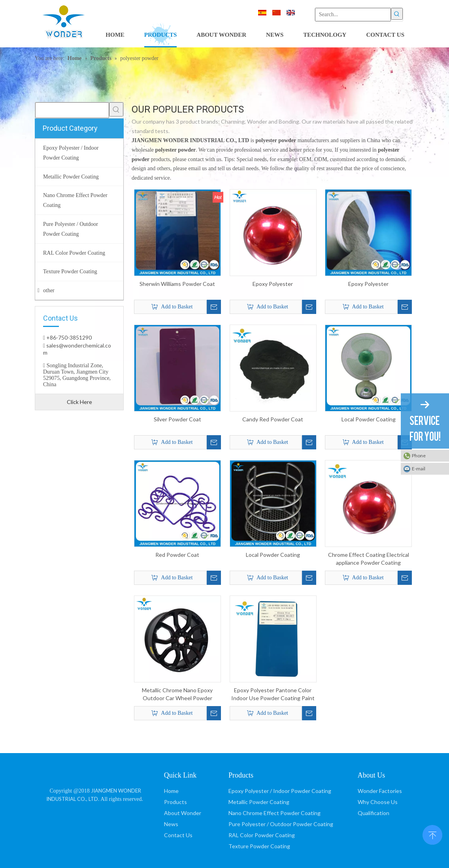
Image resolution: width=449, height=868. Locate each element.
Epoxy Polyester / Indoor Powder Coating (280, 791)
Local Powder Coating (369, 419)
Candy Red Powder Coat (273, 419)
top (432, 834)
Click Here (79, 402)
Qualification (374, 813)
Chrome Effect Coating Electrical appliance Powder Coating (369, 559)
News (171, 824)
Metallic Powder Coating (259, 802)
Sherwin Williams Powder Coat (177, 284)
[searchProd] (72, 110)
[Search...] (353, 15)
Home (171, 791)
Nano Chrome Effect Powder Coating (274, 813)
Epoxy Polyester (273, 284)
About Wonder (183, 813)
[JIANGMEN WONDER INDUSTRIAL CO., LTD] (95, 774)
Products (175, 802)
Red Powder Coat (177, 555)
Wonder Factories (380, 791)
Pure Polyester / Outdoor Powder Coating (281, 824)
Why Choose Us (378, 802)
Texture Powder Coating (259, 846)
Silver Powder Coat (177, 419)
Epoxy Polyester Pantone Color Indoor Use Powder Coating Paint (273, 694)
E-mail (419, 469)
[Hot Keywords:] (397, 14)
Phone (419, 456)
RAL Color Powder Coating (262, 835)
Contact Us (178, 835)
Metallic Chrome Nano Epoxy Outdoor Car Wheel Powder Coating (177, 694)
